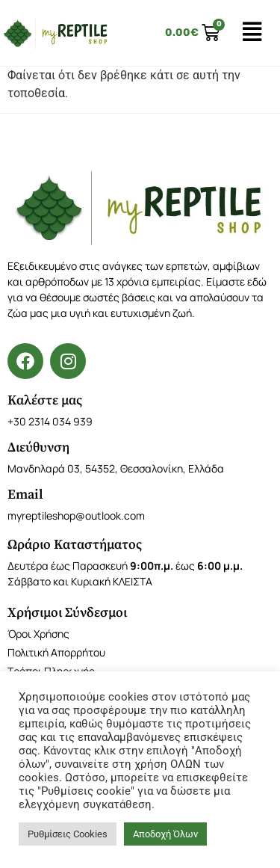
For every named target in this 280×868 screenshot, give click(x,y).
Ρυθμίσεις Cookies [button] (68, 834)
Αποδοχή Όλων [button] (165, 834)
